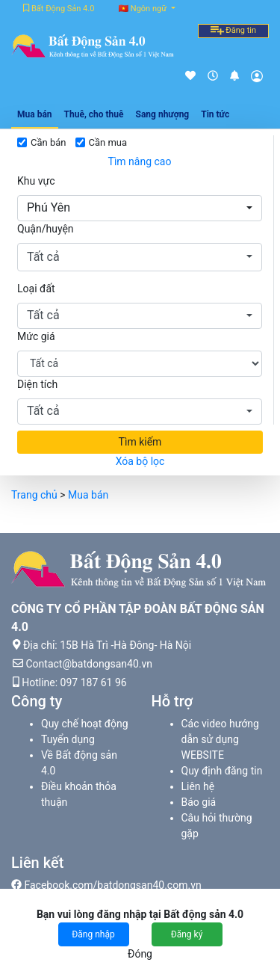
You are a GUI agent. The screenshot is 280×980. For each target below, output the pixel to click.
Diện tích (37, 384)
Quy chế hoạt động (85, 724)
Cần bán (49, 142)
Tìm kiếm (140, 442)
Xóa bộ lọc (140, 461)
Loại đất (36, 289)
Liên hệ (198, 786)
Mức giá (36, 336)
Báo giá (199, 802)
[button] (140, 209)
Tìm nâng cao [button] (140, 161)
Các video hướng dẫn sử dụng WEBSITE (220, 739)
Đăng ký (187, 934)
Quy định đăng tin (222, 771)
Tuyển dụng (68, 739)
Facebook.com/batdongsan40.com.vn (106, 885)
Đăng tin (233, 30)
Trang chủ (34, 495)
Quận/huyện (46, 229)
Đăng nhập (93, 934)
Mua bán (88, 495)
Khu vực (36, 181)
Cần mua (108, 142)
